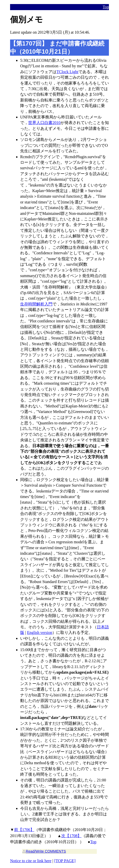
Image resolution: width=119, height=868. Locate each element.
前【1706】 (24, 830)
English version (40, 633)
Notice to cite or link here (31, 861)
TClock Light (67, 72)
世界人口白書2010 (44, 123)
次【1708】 (71, 836)
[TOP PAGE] (65, 861)
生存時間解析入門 (36, 304)
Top (106, 7)
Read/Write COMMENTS (46, 851)
